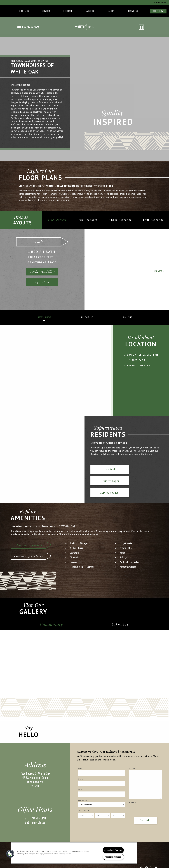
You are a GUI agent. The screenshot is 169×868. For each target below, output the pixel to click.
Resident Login (125, 470)
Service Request (149, 470)
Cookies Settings (113, 857)
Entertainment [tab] (44, 317)
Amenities (90, 11)
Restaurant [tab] (87, 317)
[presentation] (145, 797)
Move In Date (84, 800)
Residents (68, 11)
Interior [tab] (121, 613)
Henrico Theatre (138, 365)
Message (133, 758)
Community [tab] (52, 613)
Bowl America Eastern (142, 355)
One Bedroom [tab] (59, 220)
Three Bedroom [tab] (122, 220)
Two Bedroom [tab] (91, 220)
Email (80, 768)
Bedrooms (82, 789)
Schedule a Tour (159, 2)
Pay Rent (101, 470)
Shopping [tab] (128, 317)
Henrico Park (136, 360)
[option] (84, 269)
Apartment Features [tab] (28, 533)
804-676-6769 (28, 27)
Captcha (133, 791)
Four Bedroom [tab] (154, 220)
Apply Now (158, 11)
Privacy (154, 863)
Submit (145, 810)
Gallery (111, 11)
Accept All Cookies (113, 850)
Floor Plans (23, 11)
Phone (81, 779)
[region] (74, 853)
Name (80, 758)
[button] (10, 854)
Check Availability (42, 271)
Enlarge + (159, 271)
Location (46, 11)
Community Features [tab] (29, 544)
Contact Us (133, 11)
